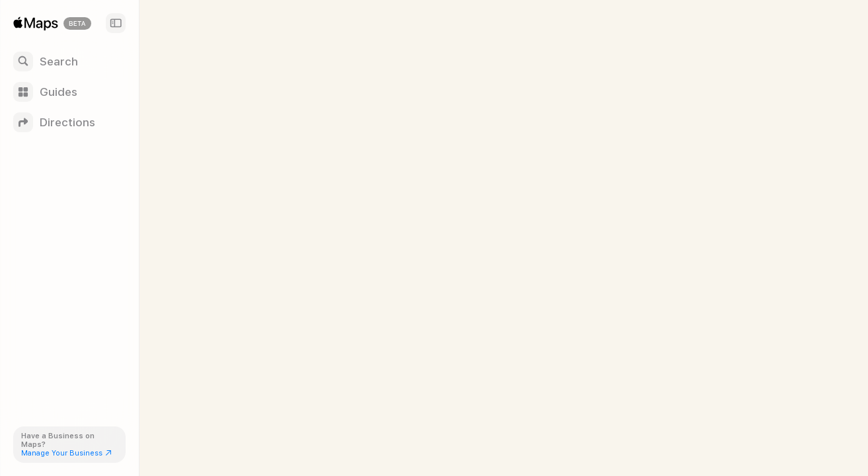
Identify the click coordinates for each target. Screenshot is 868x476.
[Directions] (69, 122)
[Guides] (69, 92)
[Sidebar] (116, 23)
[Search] (69, 61)
